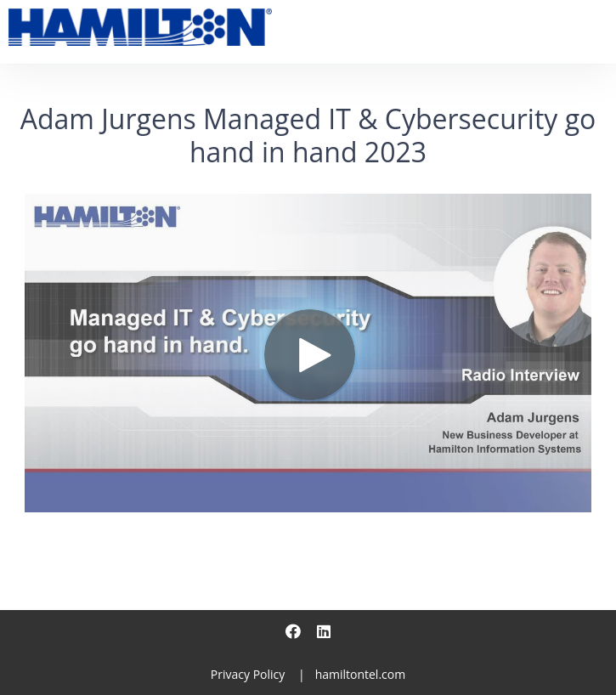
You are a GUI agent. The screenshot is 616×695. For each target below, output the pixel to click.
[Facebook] (293, 631)
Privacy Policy (248, 674)
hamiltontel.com (361, 674)
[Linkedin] (324, 631)
